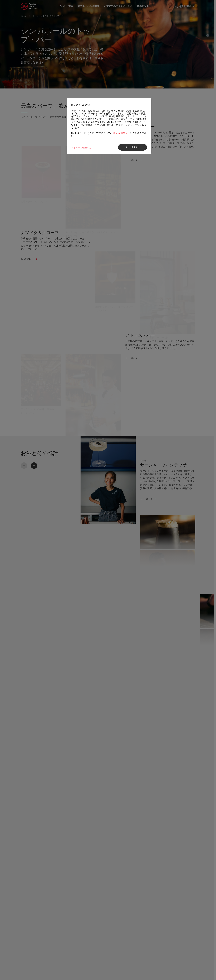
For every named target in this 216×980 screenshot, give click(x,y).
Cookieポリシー (122, 133)
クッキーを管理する (81, 148)
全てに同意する (133, 147)
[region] (109, 126)
